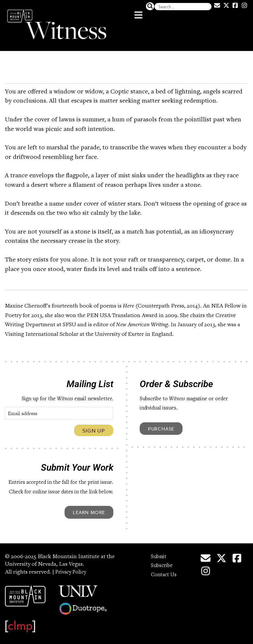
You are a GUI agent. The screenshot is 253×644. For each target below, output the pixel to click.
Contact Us (165, 571)
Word (19, 69)
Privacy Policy (73, 568)
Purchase (161, 425)
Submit (160, 553)
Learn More (89, 508)
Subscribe (163, 562)
